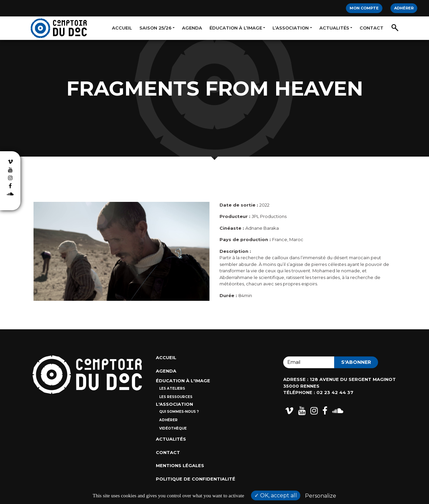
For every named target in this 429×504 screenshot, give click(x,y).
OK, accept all (276, 495)
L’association (291, 28)
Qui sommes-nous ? (179, 412)
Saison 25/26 (156, 28)
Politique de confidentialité (196, 479)
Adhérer (404, 8)
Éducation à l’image (236, 28)
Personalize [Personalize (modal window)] (321, 496)
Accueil (122, 28)
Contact (372, 28)
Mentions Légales (180, 465)
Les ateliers (172, 388)
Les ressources (176, 397)
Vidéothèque (173, 428)
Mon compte (364, 8)
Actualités (334, 28)
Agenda (192, 28)
